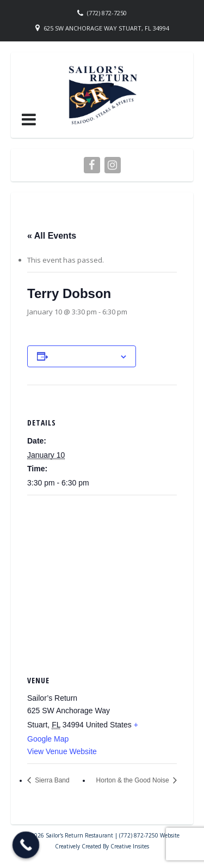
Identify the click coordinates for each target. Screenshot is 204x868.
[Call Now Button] (26, 845)
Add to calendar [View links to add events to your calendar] (84, 356)
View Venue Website (62, 751)
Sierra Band (51, 780)
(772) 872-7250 (107, 13)
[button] (29, 119)
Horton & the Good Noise (134, 780)
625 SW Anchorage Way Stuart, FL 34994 (106, 28)
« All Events (52, 236)
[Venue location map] (102, 574)
